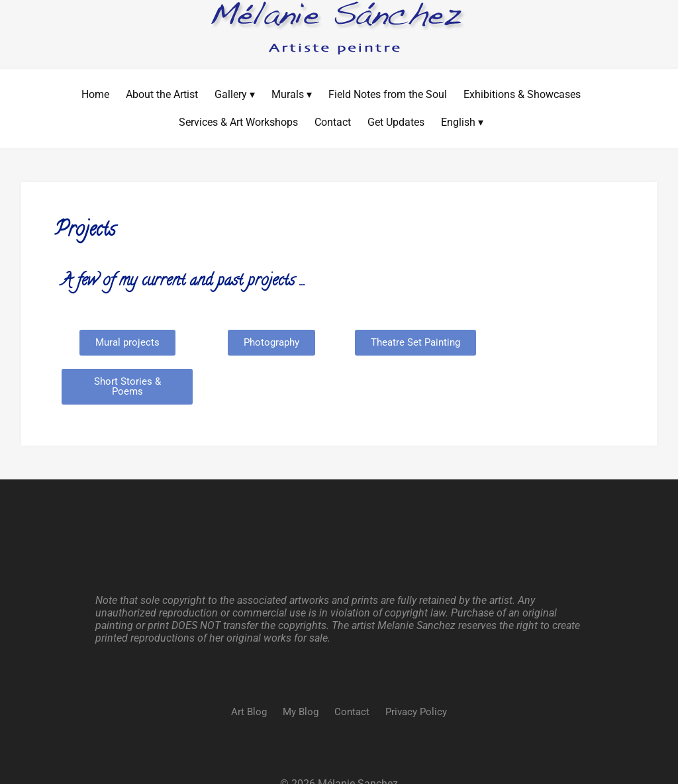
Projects (85, 231)
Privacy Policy (416, 672)
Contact (352, 672)
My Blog (301, 672)
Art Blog (249, 672)
